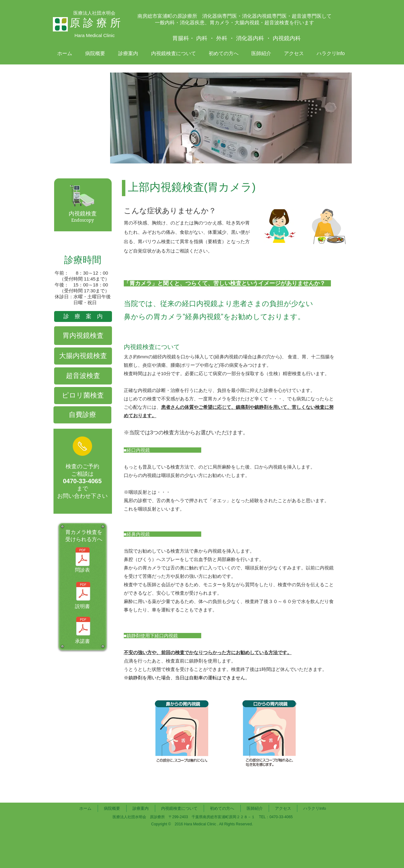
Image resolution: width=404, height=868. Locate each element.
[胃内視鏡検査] (83, 336)
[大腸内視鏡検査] (83, 356)
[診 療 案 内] (83, 316)
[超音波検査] (83, 376)
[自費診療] (82, 415)
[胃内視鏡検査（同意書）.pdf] (83, 627)
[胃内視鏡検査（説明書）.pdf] (83, 592)
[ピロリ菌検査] (83, 396)
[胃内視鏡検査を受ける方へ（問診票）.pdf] (83, 557)
